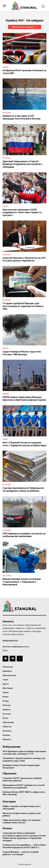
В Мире (6, 67)
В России (7, 113)
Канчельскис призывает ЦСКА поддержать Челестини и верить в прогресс (22, 212)
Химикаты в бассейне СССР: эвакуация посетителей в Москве (22, 117)
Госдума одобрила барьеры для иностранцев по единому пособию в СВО (23, 306)
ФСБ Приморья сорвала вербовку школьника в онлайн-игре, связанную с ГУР (24, 753)
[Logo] (25, 6)
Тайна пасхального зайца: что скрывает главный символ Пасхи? (22, 821)
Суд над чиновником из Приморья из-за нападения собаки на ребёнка (24, 489)
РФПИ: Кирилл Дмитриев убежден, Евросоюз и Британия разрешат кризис (24, 399)
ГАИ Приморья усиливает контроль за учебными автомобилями (24, 535)
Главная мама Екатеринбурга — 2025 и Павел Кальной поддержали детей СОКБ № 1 (24, 846)
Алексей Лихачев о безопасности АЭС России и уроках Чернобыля (24, 259)
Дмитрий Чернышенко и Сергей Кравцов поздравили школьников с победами (23, 164)
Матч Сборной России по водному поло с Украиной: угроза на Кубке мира (24, 444)
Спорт (5, 206)
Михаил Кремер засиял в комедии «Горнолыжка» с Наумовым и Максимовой (22, 582)
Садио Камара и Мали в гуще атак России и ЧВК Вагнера (22, 353)
